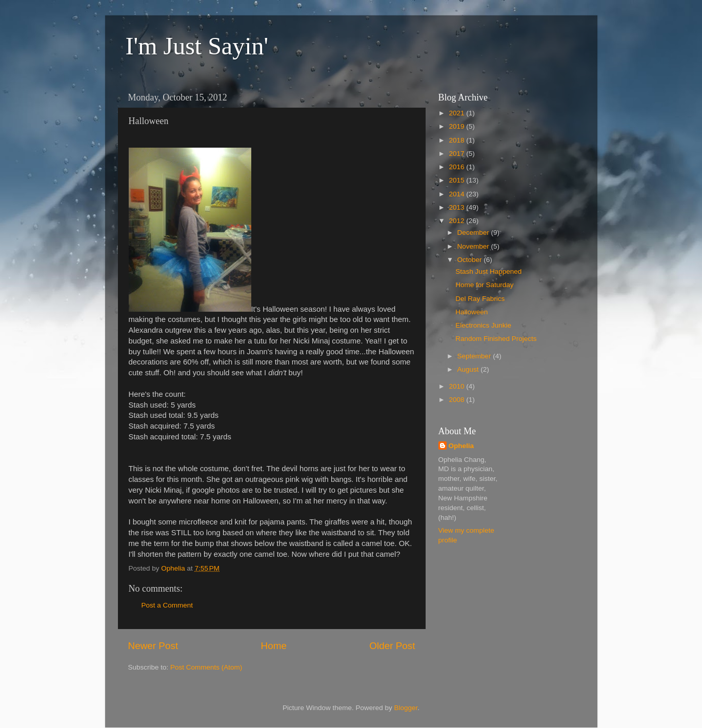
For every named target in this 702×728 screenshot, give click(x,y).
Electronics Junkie (483, 325)
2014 (457, 194)
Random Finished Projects (496, 339)
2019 (457, 126)
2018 (457, 140)
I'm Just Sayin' (197, 46)
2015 (457, 180)
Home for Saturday (484, 285)
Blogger (406, 708)
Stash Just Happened (488, 271)
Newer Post (153, 646)
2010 (457, 386)
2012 (457, 221)
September (475, 356)
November (474, 246)
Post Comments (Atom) (206, 667)
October (471, 260)
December (474, 232)
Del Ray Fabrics (480, 299)
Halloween (472, 312)
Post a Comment (167, 605)
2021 (457, 113)
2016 (457, 167)
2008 (457, 400)
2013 (457, 207)
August (469, 369)
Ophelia (462, 446)
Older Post (392, 646)
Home (274, 646)
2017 (457, 154)
